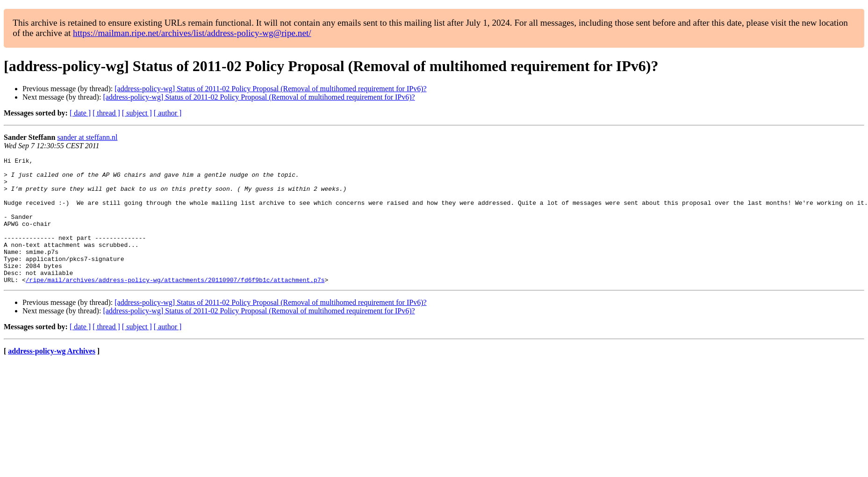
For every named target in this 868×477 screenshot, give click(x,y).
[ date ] (80, 113)
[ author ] (168, 113)
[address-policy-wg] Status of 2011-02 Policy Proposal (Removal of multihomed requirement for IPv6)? (270, 89)
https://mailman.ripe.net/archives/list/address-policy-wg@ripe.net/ (192, 33)
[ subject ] (137, 113)
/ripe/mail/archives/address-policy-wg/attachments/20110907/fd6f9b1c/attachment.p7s (175, 305)
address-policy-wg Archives (52, 376)
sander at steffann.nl (87, 137)
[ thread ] (106, 113)
